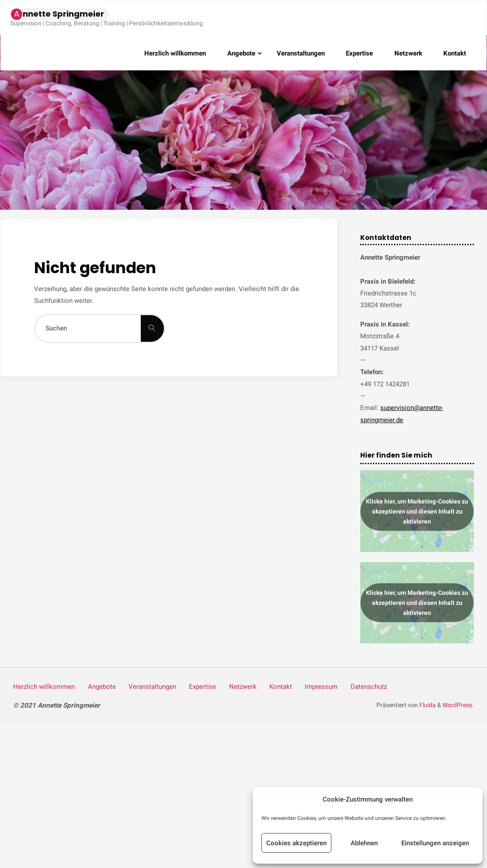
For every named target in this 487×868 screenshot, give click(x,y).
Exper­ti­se (202, 687)
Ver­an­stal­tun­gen (152, 687)
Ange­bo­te (102, 687)
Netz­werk (243, 687)
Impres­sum (321, 687)
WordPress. (458, 705)
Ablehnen (364, 843)
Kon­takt (281, 687)
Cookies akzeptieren (296, 843)
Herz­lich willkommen (44, 687)
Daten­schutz (369, 687)
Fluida (427, 705)
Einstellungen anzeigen (435, 843)
